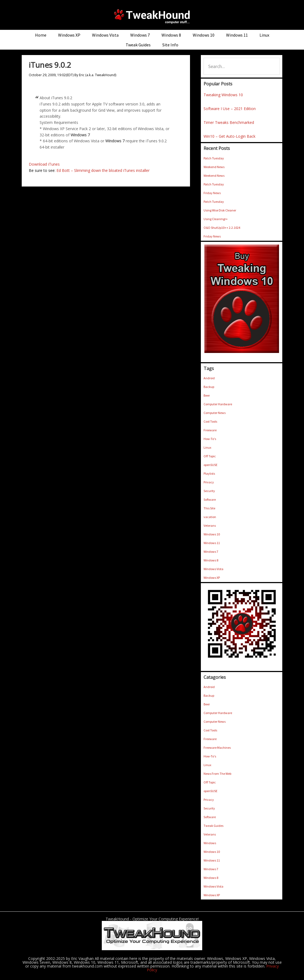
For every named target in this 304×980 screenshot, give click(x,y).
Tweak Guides (213, 826)
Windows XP (212, 578)
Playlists (209, 473)
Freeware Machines (217, 748)
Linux (207, 447)
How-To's (210, 439)
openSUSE (210, 465)
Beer (207, 395)
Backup (209, 387)
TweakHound (152, 16)
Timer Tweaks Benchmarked (229, 122)
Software (210, 499)
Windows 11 (212, 543)
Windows (210, 843)
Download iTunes (44, 164)
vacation (210, 517)
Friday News (212, 193)
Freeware (210, 430)
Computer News (215, 413)
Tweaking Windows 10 (223, 95)
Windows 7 (211, 552)
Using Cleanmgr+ (216, 219)
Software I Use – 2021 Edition (230, 109)
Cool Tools (210, 421)
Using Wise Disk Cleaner (220, 210)
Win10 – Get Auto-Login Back (229, 136)
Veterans (210, 526)
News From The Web (217, 774)
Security (209, 491)
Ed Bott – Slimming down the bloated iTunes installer (103, 170)
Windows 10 (212, 534)
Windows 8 (211, 560)
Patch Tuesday (214, 158)
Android (209, 378)
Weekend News (214, 167)
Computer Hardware (218, 404)
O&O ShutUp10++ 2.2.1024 (222, 228)
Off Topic (210, 456)
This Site (209, 508)
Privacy (209, 482)
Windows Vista (213, 569)
